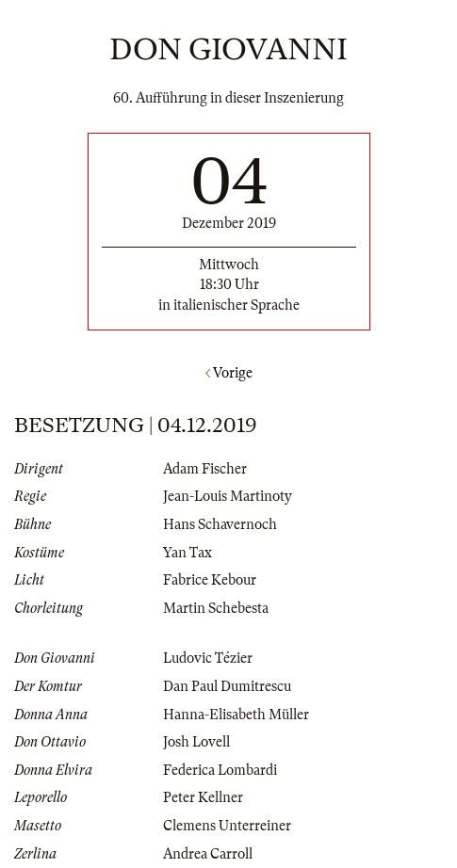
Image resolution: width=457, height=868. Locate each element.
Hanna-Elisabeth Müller (236, 715)
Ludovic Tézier (208, 658)
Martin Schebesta (216, 608)
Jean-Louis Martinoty (228, 496)
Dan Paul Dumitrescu (227, 686)
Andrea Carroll (208, 854)
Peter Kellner (203, 797)
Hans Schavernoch (220, 524)
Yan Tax (188, 553)
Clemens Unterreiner (227, 826)
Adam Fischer (205, 469)
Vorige (229, 373)
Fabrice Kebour (210, 580)
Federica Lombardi (220, 770)
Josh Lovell (196, 742)
